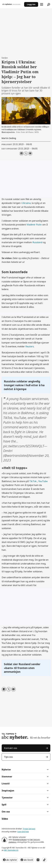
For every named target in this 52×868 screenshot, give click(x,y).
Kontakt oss (11, 748)
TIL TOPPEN (8, 734)
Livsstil (6, 784)
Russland (37, 242)
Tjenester (7, 798)
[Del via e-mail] (30, 153)
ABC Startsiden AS (11, 850)
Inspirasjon (8, 791)
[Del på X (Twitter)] (26, 153)
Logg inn (31, 4)
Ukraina (26, 203)
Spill (4, 805)
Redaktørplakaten (20, 840)
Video (5, 819)
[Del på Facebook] (21, 153)
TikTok (33, 481)
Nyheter (6, 770)
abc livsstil (28, 860)
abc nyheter (12, 860)
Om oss (6, 812)
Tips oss (8, 757)
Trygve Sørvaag (29, 829)
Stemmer (7, 777)
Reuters (30, 346)
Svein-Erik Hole (23, 832)
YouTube (43, 481)
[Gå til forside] (11, 4)
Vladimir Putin (34, 225)
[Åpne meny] (42, 4)
